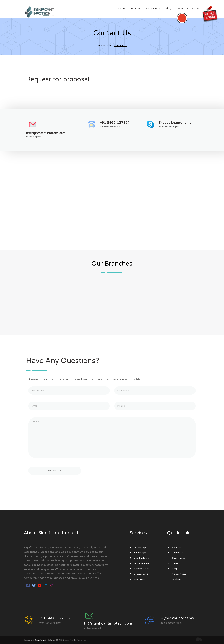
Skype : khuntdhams (175, 123)
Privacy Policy (177, 574)
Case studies (154, 9)
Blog (168, 9)
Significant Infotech (45, 640)
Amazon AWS (139, 574)
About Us (174, 547)
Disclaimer (175, 579)
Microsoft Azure (140, 569)
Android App (138, 547)
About (122, 9)
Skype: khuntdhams (177, 618)
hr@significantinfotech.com (46, 133)
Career (196, 9)
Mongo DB (137, 579)
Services (136, 9)
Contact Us (182, 9)
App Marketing (139, 558)
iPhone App (138, 553)
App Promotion (140, 563)
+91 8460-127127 (115, 123)
